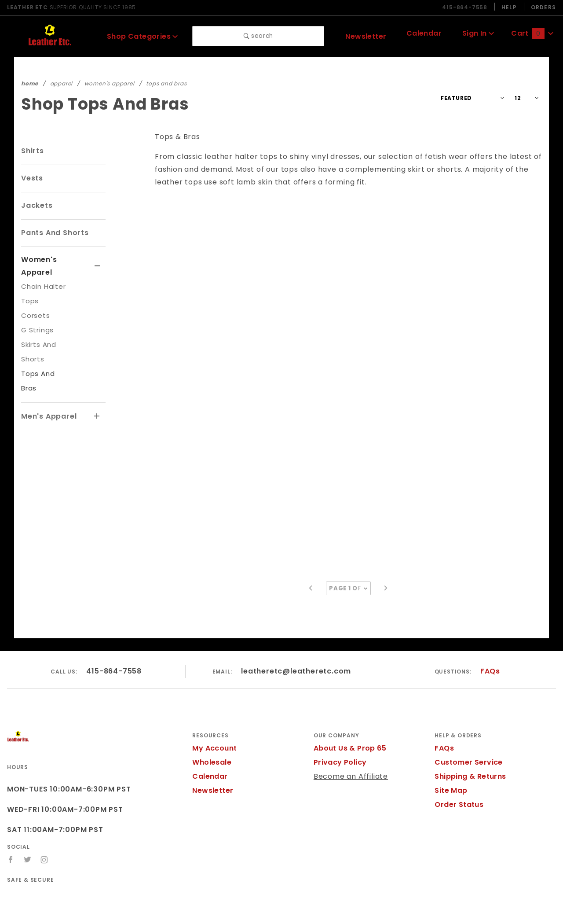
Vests (31, 178)
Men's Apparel (47, 388)
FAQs (490, 646)
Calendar (421, 35)
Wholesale (210, 737)
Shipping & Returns (469, 751)
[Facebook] (11, 835)
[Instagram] (45, 835)
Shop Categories (143, 36)
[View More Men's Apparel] (97, 389)
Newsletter (364, 36)
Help (508, 7)
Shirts (32, 151)
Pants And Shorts (53, 233)
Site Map (450, 765)
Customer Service (466, 737)
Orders (543, 7)
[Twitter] (28, 835)
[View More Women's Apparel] (97, 260)
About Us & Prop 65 (348, 723)
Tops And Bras (45, 361)
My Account (213, 723)
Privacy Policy (339, 737)
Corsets (34, 303)
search (258, 36)
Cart (532, 35)
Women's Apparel (53, 260)
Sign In (476, 35)
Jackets (35, 205)
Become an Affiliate (347, 751)
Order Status (457, 779)
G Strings (37, 317)
